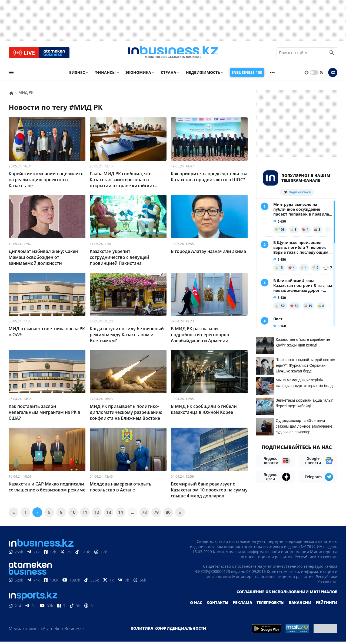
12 (97, 515)
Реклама (242, 605)
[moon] (322, 75)
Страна (169, 75)
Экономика (138, 75)
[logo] (173, 54)
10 (73, 515)
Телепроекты (271, 605)
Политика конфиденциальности (168, 631)
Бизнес (77, 75)
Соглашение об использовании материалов (287, 594)
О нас (196, 605)
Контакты (217, 605)
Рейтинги (327, 605)
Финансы (105, 75)
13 (109, 515)
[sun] (307, 75)
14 (121, 515)
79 (156, 515)
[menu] (11, 75)
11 (85, 515)
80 (168, 515)
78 (144, 515)
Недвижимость (203, 75)
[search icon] (332, 54)
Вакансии (300, 605)
